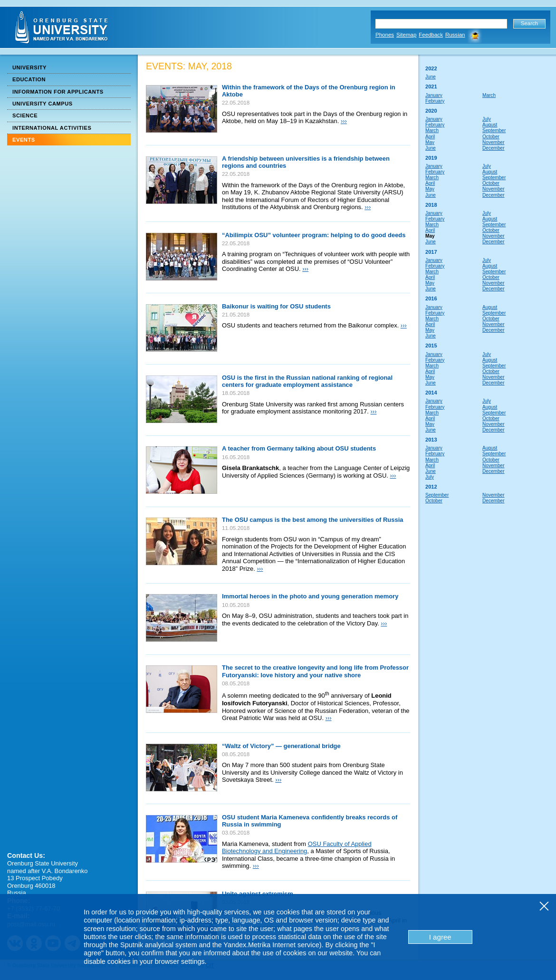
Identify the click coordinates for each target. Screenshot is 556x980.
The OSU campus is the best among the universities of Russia (313, 520)
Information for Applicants (58, 92)
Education (29, 79)
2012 (431, 487)
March (489, 95)
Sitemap (406, 35)
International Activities (52, 128)
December (494, 148)
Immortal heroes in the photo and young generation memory (310, 596)
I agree (440, 937)
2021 (431, 86)
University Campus (43, 104)
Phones (385, 35)
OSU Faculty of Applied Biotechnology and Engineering (297, 848)
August (490, 125)
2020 (431, 111)
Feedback (431, 35)
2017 (431, 252)
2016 (431, 298)
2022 (431, 68)
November (494, 142)
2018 (431, 205)
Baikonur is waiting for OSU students (276, 306)
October (491, 137)
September (494, 130)
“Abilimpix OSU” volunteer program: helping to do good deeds (314, 235)
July (487, 119)
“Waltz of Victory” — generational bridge (281, 746)
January (434, 95)
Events (24, 140)
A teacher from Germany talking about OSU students (299, 448)
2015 (431, 346)
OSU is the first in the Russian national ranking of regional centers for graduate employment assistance (307, 381)
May (430, 142)
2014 (431, 393)
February (435, 101)
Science (25, 115)
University (29, 67)
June (431, 77)
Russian (455, 35)
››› (344, 121)
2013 (431, 440)
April (430, 137)
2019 (431, 158)
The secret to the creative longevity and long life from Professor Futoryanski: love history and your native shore (315, 671)
